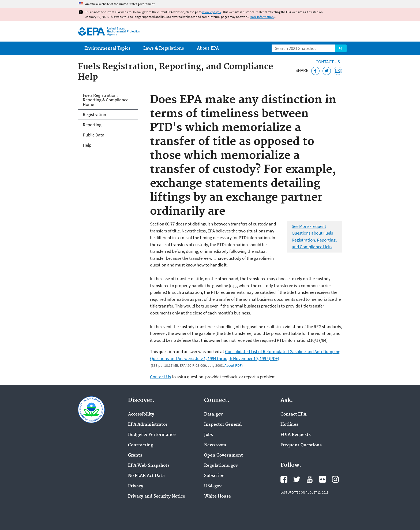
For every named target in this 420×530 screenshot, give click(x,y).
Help (87, 145)
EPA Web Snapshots (149, 466)
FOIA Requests (296, 435)
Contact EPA (293, 414)
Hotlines (289, 425)
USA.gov (213, 486)
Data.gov (213, 414)
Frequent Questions (301, 445)
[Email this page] (338, 71)
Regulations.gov (221, 466)
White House (217, 496)
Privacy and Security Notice (157, 496)
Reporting (92, 125)
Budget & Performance (152, 435)
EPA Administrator (148, 425)
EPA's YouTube (310, 479)
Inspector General (223, 425)
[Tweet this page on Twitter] (327, 71)
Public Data (94, 135)
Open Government (224, 455)
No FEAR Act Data (146, 476)
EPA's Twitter (297, 479)
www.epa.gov (212, 12)
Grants (135, 455)
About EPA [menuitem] (208, 48)
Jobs (209, 435)
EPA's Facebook (284, 479)
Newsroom (215, 445)
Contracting (141, 445)
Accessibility (141, 414)
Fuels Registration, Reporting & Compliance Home (106, 100)
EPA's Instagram (335, 479)
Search (341, 48)
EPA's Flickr (322, 479)
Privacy (136, 486)
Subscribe (214, 476)
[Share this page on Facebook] (315, 71)
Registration (94, 114)
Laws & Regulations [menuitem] (164, 48)
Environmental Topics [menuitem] (107, 48)
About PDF (233, 365)
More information (262, 17)
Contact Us (328, 62)
